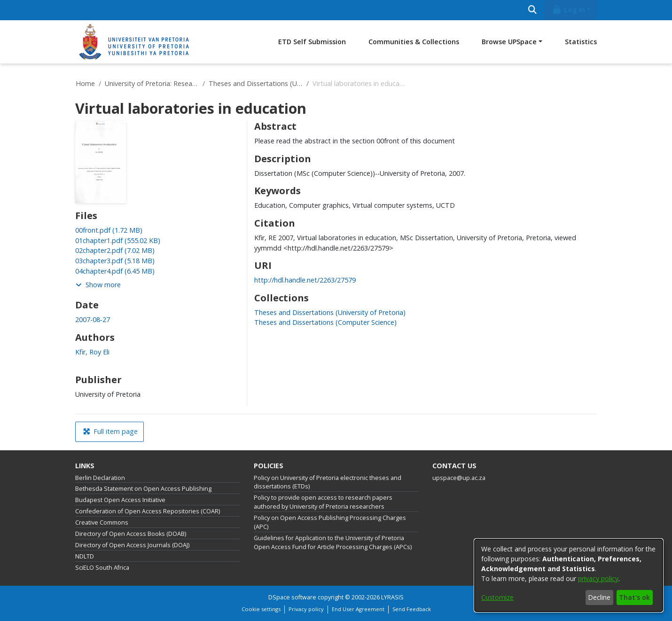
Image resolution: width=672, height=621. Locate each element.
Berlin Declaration (100, 478)
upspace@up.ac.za (459, 478)
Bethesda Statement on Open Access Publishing (143, 489)
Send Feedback (412, 609)
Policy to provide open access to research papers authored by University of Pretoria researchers (323, 502)
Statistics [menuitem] (581, 42)
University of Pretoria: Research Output (152, 83)
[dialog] (569, 575)
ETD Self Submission (312, 42)
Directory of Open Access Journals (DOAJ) (132, 545)
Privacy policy (306, 609)
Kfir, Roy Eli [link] (92, 352)
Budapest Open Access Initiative (120, 500)
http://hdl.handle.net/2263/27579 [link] (305, 280)
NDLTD (85, 556)
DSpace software (292, 597)
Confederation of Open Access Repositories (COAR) (148, 511)
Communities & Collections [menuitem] (414, 42)
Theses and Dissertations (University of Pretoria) (256, 83)
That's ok (634, 597)
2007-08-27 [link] (93, 319)
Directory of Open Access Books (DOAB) (131, 534)
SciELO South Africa (102, 568)
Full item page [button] (110, 431)
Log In (569, 10)
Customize (497, 597)
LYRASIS (392, 597)
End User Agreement (358, 609)
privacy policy (598, 578)
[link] (109, 230)
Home (85, 83)
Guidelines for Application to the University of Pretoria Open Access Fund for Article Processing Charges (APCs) (333, 542)
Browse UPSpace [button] (509, 42)
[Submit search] (532, 10)
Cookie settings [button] (261, 609)
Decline (599, 597)
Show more (98, 285)
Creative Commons (102, 523)
